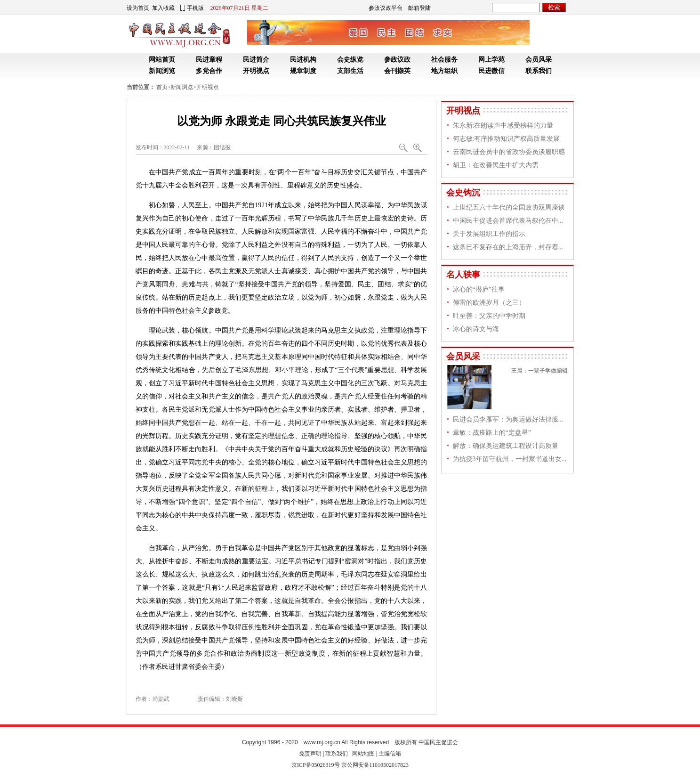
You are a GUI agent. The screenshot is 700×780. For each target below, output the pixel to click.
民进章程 (209, 60)
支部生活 (350, 71)
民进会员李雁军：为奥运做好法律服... (508, 419)
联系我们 (539, 71)
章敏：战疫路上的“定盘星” (492, 433)
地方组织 (444, 71)
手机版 (195, 8)
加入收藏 (163, 8)
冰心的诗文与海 (476, 329)
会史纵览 (350, 60)
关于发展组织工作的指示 (489, 234)
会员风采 (539, 60)
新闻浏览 (162, 71)
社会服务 (444, 60)
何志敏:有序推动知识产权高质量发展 (507, 139)
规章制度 (303, 71)
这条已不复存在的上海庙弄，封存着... (508, 247)
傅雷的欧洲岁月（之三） (489, 303)
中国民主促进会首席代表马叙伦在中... (508, 221)
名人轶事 (463, 275)
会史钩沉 (463, 193)
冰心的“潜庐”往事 (479, 289)
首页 (162, 87)
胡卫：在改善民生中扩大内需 (496, 165)
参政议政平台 (386, 8)
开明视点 (256, 71)
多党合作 (209, 71)
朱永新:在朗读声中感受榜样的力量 (503, 126)
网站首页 (162, 60)
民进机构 (303, 60)
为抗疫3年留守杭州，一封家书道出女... (510, 459)
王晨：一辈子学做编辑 (539, 371)
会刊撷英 (397, 71)
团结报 (222, 147)
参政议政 (397, 60)
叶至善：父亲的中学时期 (489, 316)
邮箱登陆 (419, 8)
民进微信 (491, 71)
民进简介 (256, 60)
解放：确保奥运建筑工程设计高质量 (506, 446)
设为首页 (138, 8)
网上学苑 (491, 60)
